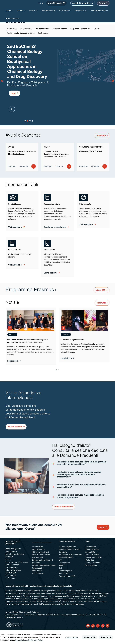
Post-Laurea (43, 46)
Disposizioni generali (13, 561)
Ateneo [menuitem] (9, 23)
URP (60, 573)
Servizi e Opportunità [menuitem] (98, 23)
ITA (54, 7)
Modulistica (90, 573)
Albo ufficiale (64, 586)
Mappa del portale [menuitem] (13, 31)
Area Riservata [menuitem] (70, 7)
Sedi (60, 581)
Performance (10, 591)
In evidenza (12, 41)
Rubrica (62, 578)
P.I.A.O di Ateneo (38, 586)
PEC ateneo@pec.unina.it (68, 559)
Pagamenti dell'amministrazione (44, 578)
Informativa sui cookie (94, 570)
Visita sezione (15, 240)
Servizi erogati (11, 585)
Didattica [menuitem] (20, 23)
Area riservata (91, 559)
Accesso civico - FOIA (67, 589)
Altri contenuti (11, 588)
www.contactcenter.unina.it (72, 627)
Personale (9, 569)
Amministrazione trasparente (13, 555)
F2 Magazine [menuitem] (64, 23)
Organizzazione (11, 564)
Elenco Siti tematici (92, 567)
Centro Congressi (65, 583)
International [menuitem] (80, 23)
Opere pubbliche (38, 581)
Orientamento (26, 41)
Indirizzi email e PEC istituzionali (71, 567)
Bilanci (8, 572)
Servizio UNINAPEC (66, 570)
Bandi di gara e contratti (41, 567)
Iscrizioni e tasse (60, 41)
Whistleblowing (91, 578)
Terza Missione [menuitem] (48, 23)
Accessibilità (90, 565)
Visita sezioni (50, 285)
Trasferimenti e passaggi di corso (21, 46)
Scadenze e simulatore (55, 240)
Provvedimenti (37, 570)
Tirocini (96, 41)
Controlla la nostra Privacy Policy (29, 640)
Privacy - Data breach (93, 575)
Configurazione (72, 637)
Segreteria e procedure (80, 41)
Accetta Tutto (90, 637)
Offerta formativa (42, 41)
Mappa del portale (92, 562)
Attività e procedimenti (40, 565)
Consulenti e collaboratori (15, 567)
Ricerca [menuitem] (33, 23)
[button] (25, 133)
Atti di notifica (37, 583)
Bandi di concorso (39, 562)
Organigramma (64, 575)
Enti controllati (37, 559)
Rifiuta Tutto (106, 637)
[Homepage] (25, 7)
